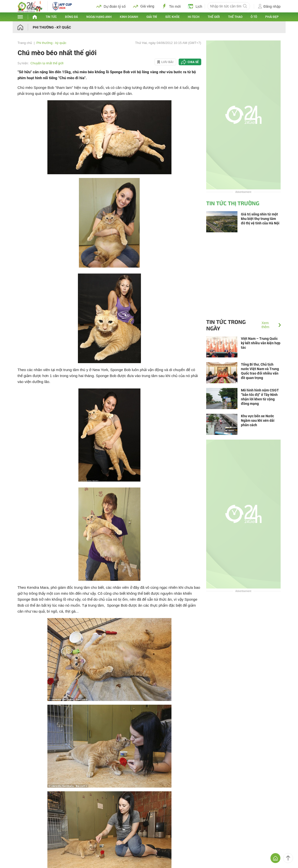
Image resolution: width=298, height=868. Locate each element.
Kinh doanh (129, 17)
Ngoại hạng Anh (99, 17)
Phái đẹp (272, 17)
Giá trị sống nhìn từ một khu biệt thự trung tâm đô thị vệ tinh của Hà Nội (260, 219)
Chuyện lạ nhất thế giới (47, 63)
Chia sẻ (193, 62)
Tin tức (51, 17)
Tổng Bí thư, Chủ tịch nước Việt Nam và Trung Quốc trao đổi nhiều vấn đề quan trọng (260, 371)
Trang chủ (25, 43)
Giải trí (152, 17)
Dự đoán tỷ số (111, 6)
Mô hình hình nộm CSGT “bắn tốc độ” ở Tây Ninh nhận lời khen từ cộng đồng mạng (260, 397)
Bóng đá (71, 17)
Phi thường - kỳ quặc (52, 27)
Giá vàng (144, 6)
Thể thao (235, 17)
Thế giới (214, 17)
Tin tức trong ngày (226, 325)
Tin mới (171, 6)
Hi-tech (194, 17)
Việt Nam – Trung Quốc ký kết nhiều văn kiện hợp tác (261, 343)
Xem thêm (265, 325)
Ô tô (254, 17)
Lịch (195, 6)
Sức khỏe (172, 17)
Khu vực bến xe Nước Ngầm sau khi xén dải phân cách (258, 420)
